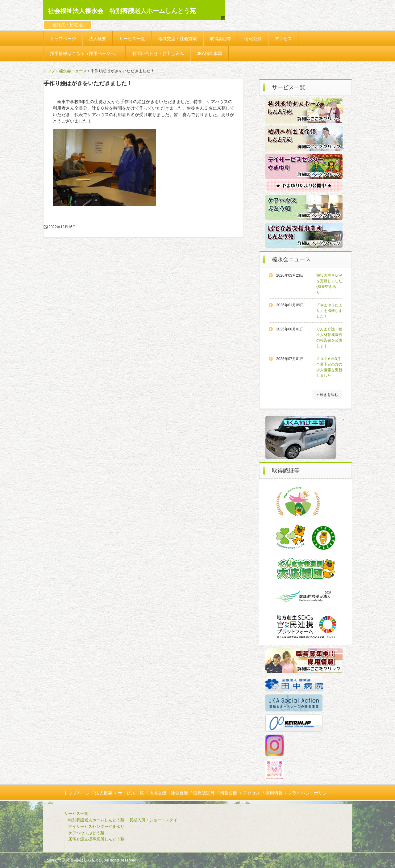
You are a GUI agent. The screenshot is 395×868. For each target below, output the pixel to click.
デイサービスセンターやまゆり (96, 826)
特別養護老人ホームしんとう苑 (96, 820)
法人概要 (98, 39)
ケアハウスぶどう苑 (76, 833)
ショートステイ (163, 820)
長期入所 (137, 820)
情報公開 (253, 39)
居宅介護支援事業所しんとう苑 (86, 839)
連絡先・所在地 (68, 25)
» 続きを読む (327, 395)
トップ (49, 71)
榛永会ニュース (73, 71)
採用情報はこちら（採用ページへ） (85, 53)
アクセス (283, 39)
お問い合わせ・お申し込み (158, 53)
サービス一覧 (132, 39)
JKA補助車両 (210, 53)
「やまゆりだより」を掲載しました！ (329, 311)
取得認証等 (221, 39)
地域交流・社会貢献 (177, 39)
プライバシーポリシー (310, 793)
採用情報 (274, 793)
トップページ (63, 39)
